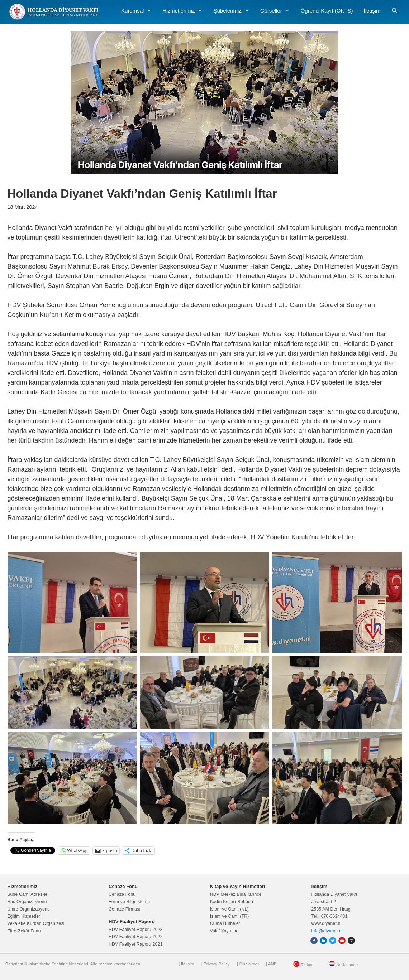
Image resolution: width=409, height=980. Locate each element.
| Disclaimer (248, 964)
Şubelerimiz (234, 11)
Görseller (278, 11)
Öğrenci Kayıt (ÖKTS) (327, 11)
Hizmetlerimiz (185, 11)
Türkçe (307, 965)
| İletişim (187, 964)
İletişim (372, 11)
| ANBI (272, 964)
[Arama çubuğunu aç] (394, 11)
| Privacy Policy (216, 964)
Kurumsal (139, 11)
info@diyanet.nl (327, 931)
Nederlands (347, 965)
